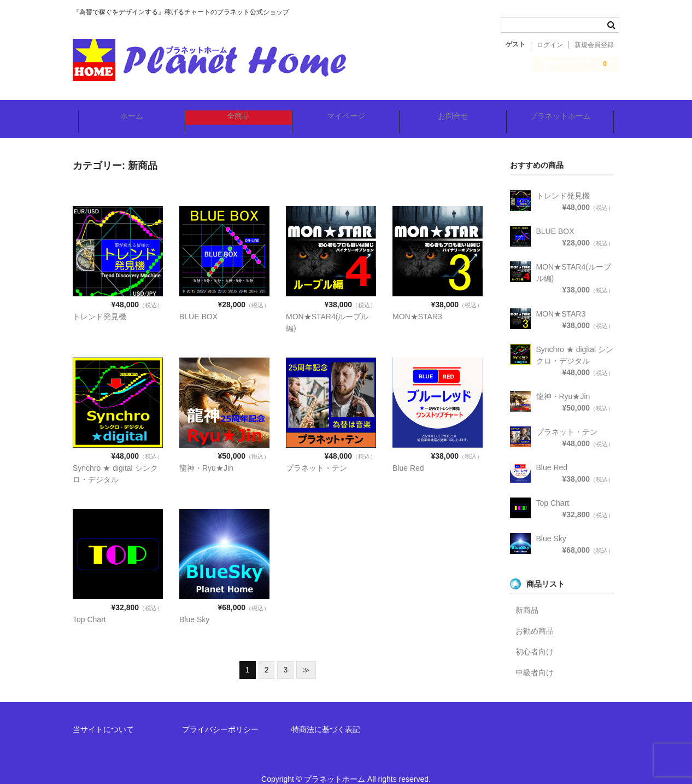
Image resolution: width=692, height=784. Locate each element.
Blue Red (408, 453)
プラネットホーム (565, 112)
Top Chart (89, 605)
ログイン (550, 45)
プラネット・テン (316, 453)
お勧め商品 (535, 616)
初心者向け (535, 637)
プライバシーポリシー (220, 715)
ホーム (127, 112)
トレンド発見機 (99, 302)
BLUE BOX (198, 302)
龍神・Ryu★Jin (206, 453)
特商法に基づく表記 (326, 715)
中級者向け (535, 658)
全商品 (237, 112)
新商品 (527, 595)
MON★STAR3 (417, 302)
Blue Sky (194, 605)
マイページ (346, 112)
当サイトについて (103, 715)
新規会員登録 (594, 45)
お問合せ (455, 112)
